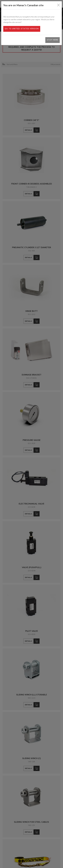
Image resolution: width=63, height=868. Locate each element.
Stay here (53, 40)
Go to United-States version (22, 29)
